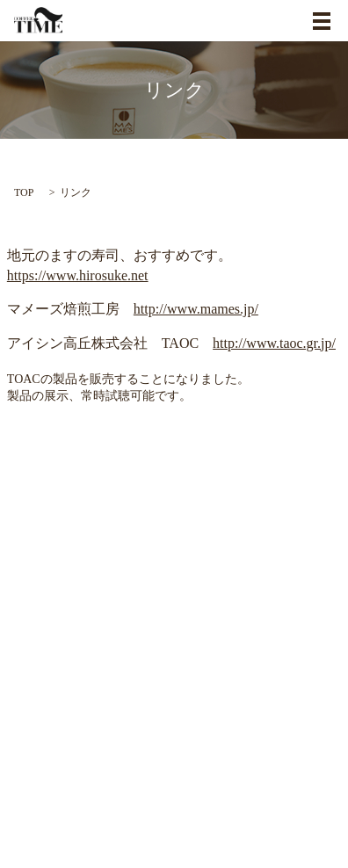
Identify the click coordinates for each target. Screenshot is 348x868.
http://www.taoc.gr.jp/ (274, 343)
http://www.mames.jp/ (196, 309)
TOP (24, 192)
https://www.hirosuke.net (78, 275)
